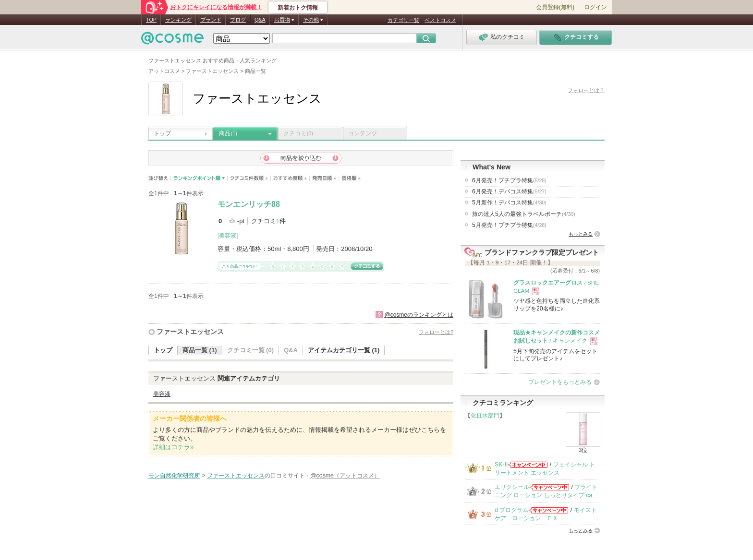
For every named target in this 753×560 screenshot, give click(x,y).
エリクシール (512, 487)
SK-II (501, 465)
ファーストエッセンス (190, 332)
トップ (162, 133)
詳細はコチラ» (173, 447)
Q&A (260, 20)
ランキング (178, 20)
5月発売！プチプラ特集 (509, 225)
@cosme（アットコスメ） (345, 476)
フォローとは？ (586, 90)
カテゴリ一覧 (403, 20)
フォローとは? (436, 332)
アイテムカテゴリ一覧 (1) (344, 350)
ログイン (595, 7)
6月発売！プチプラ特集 (509, 180)
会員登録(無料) (555, 7)
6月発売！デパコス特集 (509, 191)
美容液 (228, 236)
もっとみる (581, 234)
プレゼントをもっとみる (560, 382)
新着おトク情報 (298, 8)
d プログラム (511, 510)
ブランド (211, 20)
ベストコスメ (440, 20)
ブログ (238, 20)
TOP (151, 20)
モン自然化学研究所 (174, 476)
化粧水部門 (485, 416)
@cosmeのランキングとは (419, 315)
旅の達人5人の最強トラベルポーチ (524, 214)
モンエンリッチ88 (249, 204)
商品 (228, 133)
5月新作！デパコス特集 (509, 203)
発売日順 (324, 178)
